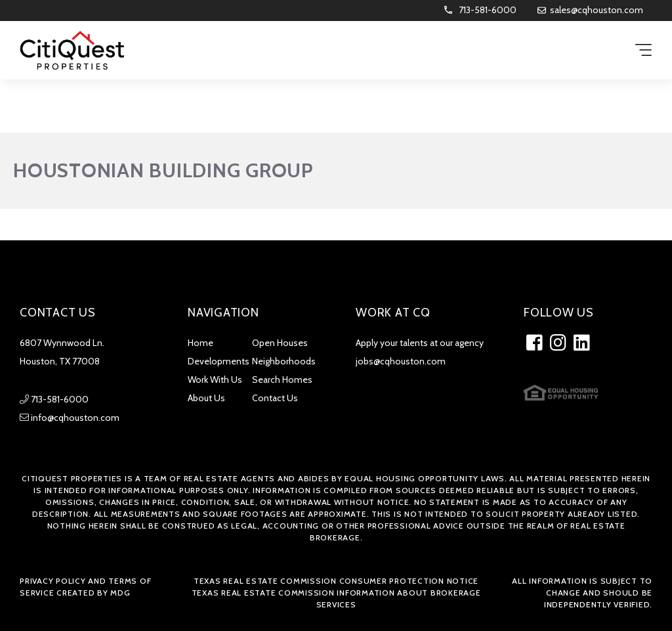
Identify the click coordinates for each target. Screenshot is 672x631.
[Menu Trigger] (643, 51)
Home (200, 343)
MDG (120, 593)
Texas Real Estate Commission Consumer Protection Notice (336, 581)
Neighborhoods (284, 361)
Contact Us (275, 398)
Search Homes (282, 380)
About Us (206, 398)
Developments (219, 361)
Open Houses (280, 343)
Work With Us (215, 380)
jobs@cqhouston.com (401, 361)
